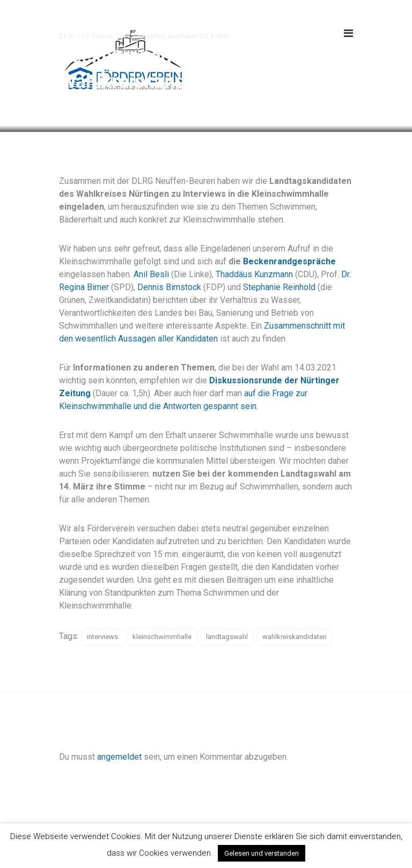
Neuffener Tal (188, 36)
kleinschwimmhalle (162, 637)
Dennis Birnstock (169, 287)
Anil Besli (152, 274)
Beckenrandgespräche (289, 261)
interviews (102, 637)
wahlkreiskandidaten (295, 637)
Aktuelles (151, 36)
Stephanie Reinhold (279, 287)
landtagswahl (227, 637)
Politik (220, 36)
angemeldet (119, 757)
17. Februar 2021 (106, 36)
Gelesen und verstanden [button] (262, 853)
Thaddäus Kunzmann (254, 274)
